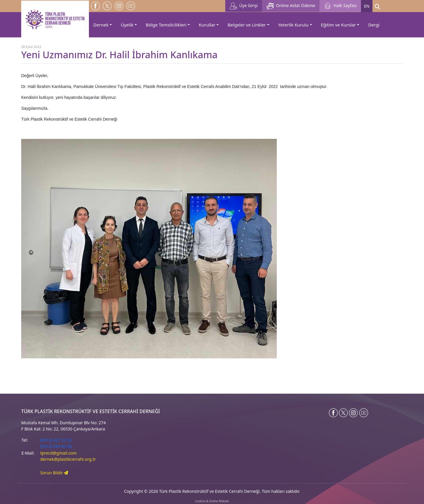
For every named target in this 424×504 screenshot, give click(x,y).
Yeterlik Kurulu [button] (293, 25)
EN (367, 6)
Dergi (374, 25)
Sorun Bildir (54, 473)
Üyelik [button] (127, 25)
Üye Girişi (244, 6)
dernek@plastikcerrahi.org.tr (68, 459)
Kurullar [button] (207, 25)
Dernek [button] (101, 25)
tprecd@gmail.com (59, 453)
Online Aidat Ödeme (291, 6)
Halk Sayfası (340, 6)
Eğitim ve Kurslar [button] (338, 25)
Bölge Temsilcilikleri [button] (166, 25)
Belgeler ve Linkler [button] (247, 25)
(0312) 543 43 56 (56, 446)
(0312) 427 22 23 (56, 440)
